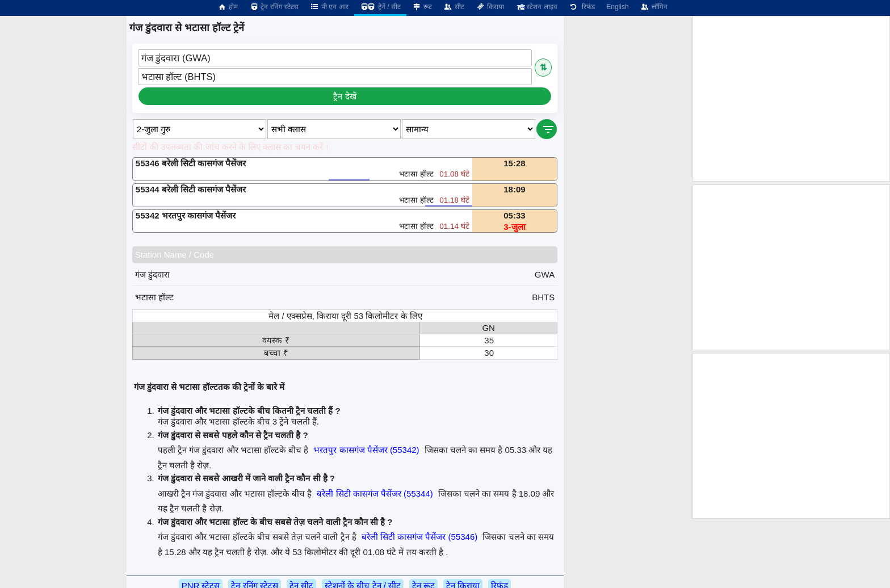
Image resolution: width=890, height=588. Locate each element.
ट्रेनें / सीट (380, 7)
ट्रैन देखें (345, 96)
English (617, 7)
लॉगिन (654, 7)
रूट (422, 7)
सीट (454, 7)
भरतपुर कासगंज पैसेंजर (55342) (366, 450)
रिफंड (582, 7)
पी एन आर (329, 7)
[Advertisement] (791, 99)
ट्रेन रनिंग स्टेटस (274, 7)
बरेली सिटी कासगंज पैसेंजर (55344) (375, 493)
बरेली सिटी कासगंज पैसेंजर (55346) (419, 537)
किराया (490, 7)
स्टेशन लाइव (536, 7)
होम (228, 7)
